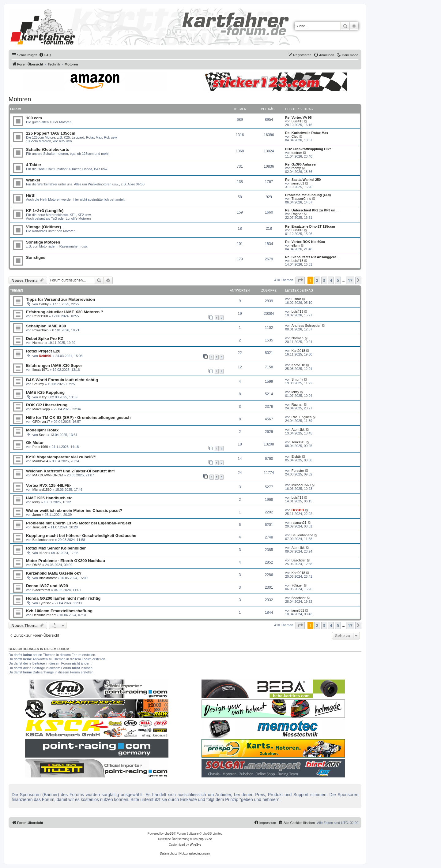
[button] (300, 280)
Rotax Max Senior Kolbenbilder (56, 548)
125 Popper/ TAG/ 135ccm (51, 133)
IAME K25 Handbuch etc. (50, 498)
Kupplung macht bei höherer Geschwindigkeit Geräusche (81, 536)
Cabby (44, 304)
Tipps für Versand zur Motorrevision (60, 299)
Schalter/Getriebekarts (48, 149)
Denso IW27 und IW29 (47, 586)
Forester (298, 471)
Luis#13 (298, 121)
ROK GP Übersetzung (47, 405)
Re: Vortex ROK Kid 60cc (305, 242)
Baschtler (299, 560)
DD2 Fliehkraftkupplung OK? (308, 149)
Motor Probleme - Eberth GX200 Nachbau (66, 561)
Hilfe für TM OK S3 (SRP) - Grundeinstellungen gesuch (78, 417)
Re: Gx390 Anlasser (301, 164)
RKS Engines (302, 417)
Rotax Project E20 (43, 351)
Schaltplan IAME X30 (46, 326)
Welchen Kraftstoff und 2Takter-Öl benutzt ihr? (71, 471)
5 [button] (338, 280)
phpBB (169, 834)
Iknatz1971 (41, 370)
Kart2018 (298, 351)
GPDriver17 (41, 422)
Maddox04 (40, 461)
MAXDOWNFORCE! (48, 475)
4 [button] (331, 280)
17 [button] (350, 280)
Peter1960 (40, 316)
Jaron (37, 515)
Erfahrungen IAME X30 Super (54, 365)
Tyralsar (45, 603)
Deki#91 (45, 356)
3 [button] (324, 280)
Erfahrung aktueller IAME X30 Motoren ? (65, 312)
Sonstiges (36, 257)
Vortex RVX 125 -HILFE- (49, 485)
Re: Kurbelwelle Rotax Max (307, 133)
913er (43, 553)
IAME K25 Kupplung (45, 392)
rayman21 (299, 523)
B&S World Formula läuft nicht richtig (62, 380)
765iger (297, 585)
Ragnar (297, 214)
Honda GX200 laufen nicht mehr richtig (63, 598)
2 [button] (317, 280)
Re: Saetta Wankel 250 (303, 180)
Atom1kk (298, 430)
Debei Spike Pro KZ (45, 339)
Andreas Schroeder (306, 326)
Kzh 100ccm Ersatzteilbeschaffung (59, 611)
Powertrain (41, 330)
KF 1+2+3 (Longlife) (45, 211)
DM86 (37, 565)
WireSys (196, 845)
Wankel (33, 180)
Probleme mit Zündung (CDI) (308, 195)
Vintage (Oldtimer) (43, 227)
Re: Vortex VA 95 (298, 117)
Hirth (31, 195)
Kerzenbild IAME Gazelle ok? (54, 573)
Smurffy (38, 384)
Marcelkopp (41, 409)
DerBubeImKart (44, 615)
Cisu (295, 136)
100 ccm (34, 118)
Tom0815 (298, 442)
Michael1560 (42, 490)
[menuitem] (45, 55)
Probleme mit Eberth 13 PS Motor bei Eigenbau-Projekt (79, 523)
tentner (297, 153)
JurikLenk (40, 527)
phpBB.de (205, 839)
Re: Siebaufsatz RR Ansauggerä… (312, 257)
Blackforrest (48, 578)
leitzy (43, 397)
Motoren (20, 99)
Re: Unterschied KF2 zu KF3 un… (312, 210)
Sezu (43, 435)
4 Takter (34, 165)
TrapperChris (301, 199)
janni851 (298, 183)
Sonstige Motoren (43, 242)
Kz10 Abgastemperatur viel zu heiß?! (61, 457)
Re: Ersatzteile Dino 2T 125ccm (310, 226)
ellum (296, 245)
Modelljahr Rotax (42, 430)
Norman (38, 343)
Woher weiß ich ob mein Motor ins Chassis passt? (74, 510)
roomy (296, 168)
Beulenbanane (43, 540)
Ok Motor (35, 443)
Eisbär (296, 299)
